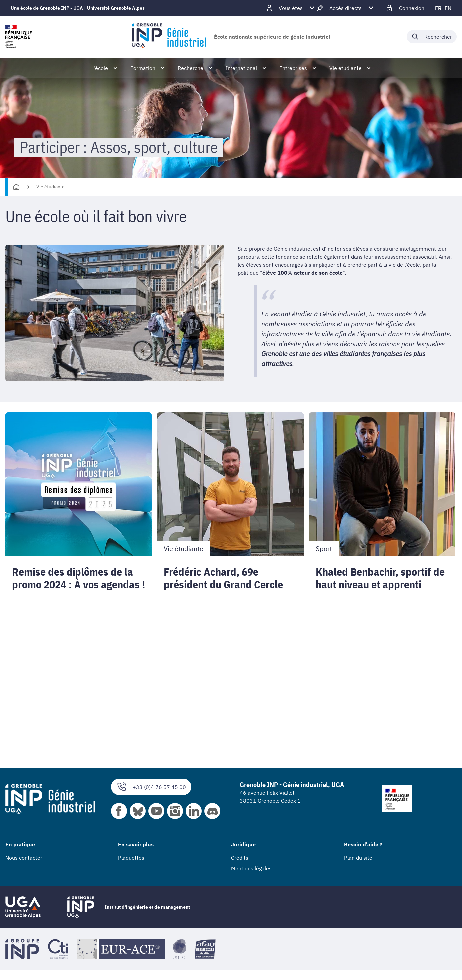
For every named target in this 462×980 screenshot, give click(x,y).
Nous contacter (24, 858)
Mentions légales (251, 868)
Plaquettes (131, 858)
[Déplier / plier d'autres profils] (291, 8)
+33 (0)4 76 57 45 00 (151, 787)
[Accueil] (16, 187)
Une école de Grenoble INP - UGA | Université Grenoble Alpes (78, 8)
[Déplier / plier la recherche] (432, 37)
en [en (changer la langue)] (448, 8)
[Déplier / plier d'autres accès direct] (345, 8)
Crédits (240, 858)
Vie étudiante (50, 187)
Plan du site (358, 858)
